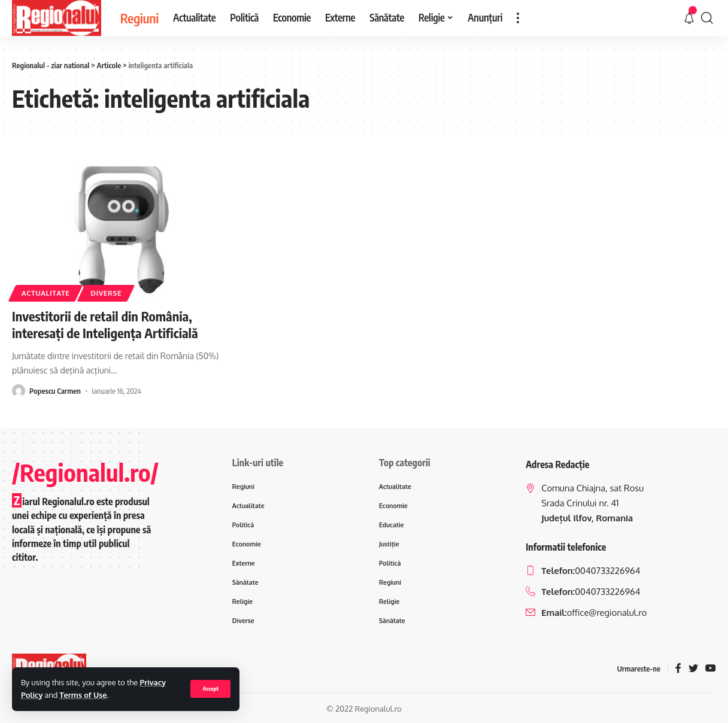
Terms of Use (84, 695)
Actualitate (45, 293)
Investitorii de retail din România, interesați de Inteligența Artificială (105, 325)
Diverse (106, 293)
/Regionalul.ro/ (85, 472)
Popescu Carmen (55, 391)
